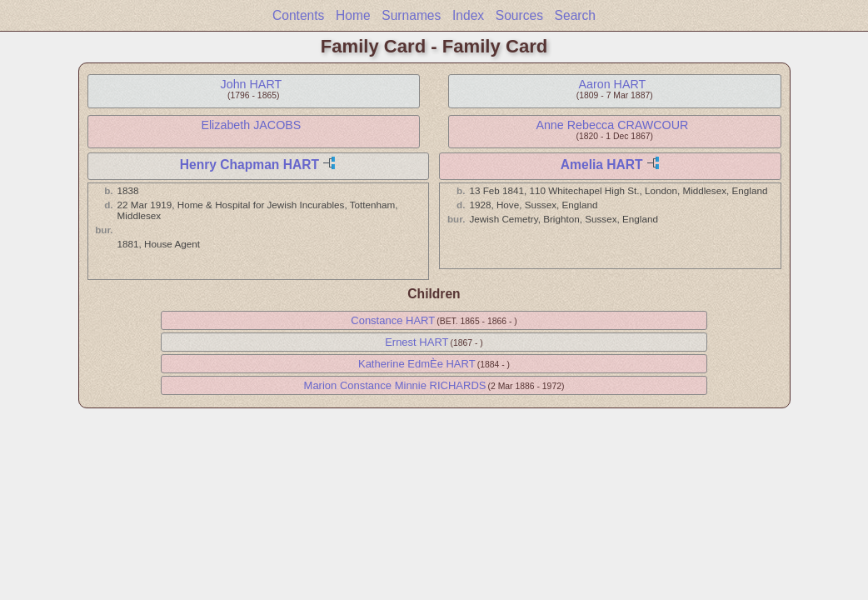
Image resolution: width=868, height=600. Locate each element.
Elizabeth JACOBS (251, 125)
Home (353, 15)
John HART (252, 84)
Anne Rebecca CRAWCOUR (612, 125)
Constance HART (393, 320)
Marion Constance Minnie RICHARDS (395, 385)
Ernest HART (417, 342)
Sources (519, 15)
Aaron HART (612, 84)
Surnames (411, 15)
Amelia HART (602, 165)
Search (575, 15)
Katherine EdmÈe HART (417, 364)
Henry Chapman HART (249, 165)
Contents (298, 15)
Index (468, 15)
